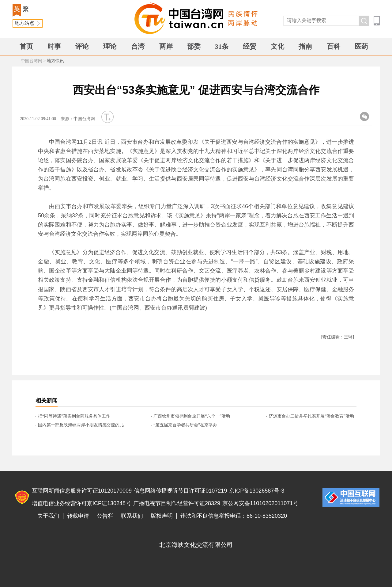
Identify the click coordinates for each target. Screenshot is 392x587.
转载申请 (78, 516)
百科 (334, 46)
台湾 (138, 46)
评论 (82, 46)
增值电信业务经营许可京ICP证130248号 (81, 503)
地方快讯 (55, 61)
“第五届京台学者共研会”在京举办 (185, 425)
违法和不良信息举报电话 (351, 497)
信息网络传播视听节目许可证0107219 (180, 491)
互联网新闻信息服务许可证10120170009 (82, 491)
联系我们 (132, 516)
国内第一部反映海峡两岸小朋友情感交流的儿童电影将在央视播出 (81, 425)
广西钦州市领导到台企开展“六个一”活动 (192, 416)
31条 (222, 46)
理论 (110, 46)
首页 (26, 46)
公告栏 (105, 516)
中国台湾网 (32, 61)
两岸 (166, 46)
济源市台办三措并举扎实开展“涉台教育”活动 (311, 416)
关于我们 (48, 516)
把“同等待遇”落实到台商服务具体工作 (74, 416)
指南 (305, 46)
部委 (194, 46)
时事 (54, 46)
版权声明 (162, 516)
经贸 (250, 46)
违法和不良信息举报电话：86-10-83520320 (234, 516)
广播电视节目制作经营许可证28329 (177, 503)
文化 (277, 46)
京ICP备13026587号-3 (257, 491)
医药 (361, 46)
